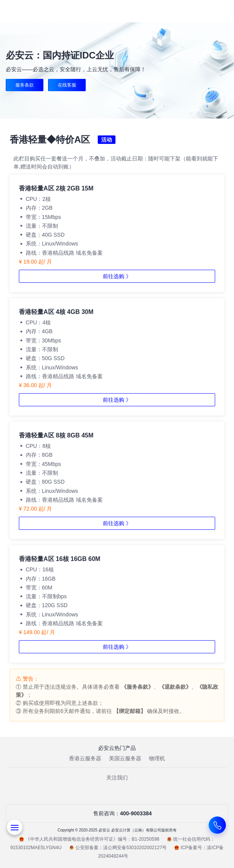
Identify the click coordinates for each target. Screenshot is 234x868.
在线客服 (67, 85)
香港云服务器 (85, 758)
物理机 (157, 758)
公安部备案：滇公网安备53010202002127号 (118, 848)
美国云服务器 (125, 758)
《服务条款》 (137, 687)
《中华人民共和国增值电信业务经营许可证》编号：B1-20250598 (89, 839)
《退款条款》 (175, 687)
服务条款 (25, 85)
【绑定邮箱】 (130, 711)
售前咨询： (117, 813)
